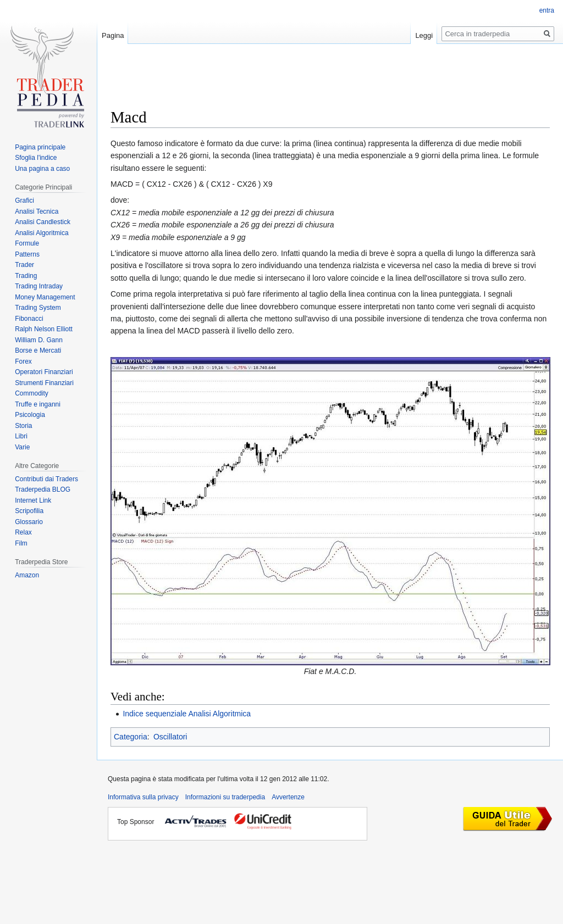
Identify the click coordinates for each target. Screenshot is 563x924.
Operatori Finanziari (44, 372)
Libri (21, 436)
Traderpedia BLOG (43, 489)
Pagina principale (40, 147)
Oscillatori (170, 737)
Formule (27, 243)
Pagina (113, 35)
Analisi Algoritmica (42, 233)
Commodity (32, 393)
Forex (23, 361)
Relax (23, 532)
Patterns (27, 254)
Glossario (29, 522)
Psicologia (30, 415)
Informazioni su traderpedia (225, 797)
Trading (26, 276)
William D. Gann (39, 340)
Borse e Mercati (38, 350)
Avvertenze (288, 797)
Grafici (24, 201)
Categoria (131, 737)
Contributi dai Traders (46, 479)
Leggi (424, 35)
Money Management (45, 297)
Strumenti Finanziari (44, 383)
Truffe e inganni (38, 404)
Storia (23, 426)
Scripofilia (29, 511)
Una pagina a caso (42, 169)
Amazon (27, 575)
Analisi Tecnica (37, 211)
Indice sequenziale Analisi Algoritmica (187, 714)
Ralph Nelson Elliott (44, 329)
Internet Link (33, 500)
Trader (24, 265)
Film (21, 543)
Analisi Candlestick (43, 222)
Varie (22, 447)
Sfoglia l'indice (36, 158)
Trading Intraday (39, 286)
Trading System (38, 308)
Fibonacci (29, 319)
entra (547, 10)
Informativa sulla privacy (143, 797)
